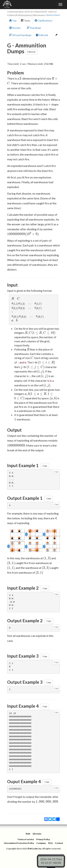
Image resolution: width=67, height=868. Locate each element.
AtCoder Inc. (36, 849)
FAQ (50, 843)
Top (13, 21)
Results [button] (16, 28)
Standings (34, 28)
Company (41, 843)
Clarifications (44, 21)
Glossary (37, 834)
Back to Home (53, 15)
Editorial (42, 35)
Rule (28, 834)
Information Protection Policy (19, 843)
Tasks (26, 21)
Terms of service (26, 839)
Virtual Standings (20, 35)
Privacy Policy (43, 839)
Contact (59, 843)
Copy (45, 466)
